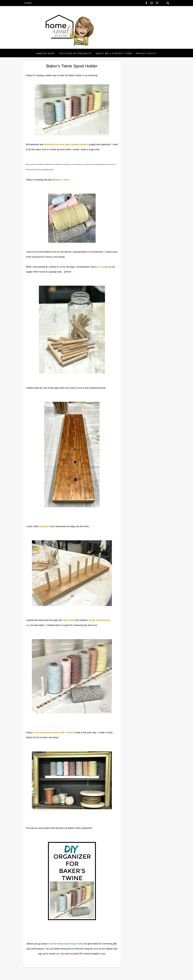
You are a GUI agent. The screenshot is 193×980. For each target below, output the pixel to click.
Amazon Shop (46, 54)
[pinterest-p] (157, 3)
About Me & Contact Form (114, 54)
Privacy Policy (146, 54)
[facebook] (146, 3)
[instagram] (152, 3)
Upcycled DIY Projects (75, 54)
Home (28, 3)
